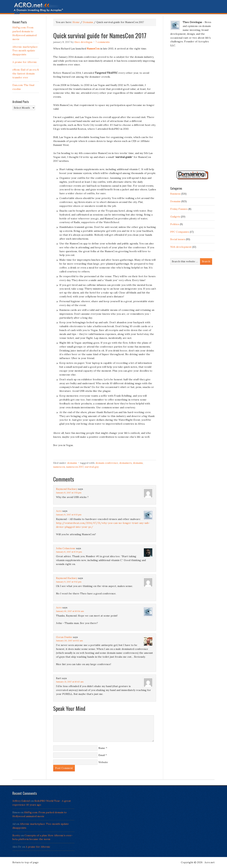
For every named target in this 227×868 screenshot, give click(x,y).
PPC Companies (180, 232)
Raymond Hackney (67, 489)
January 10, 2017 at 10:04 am (70, 611)
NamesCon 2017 (75, 467)
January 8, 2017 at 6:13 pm (69, 515)
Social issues (178, 239)
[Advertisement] (192, 110)
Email (102, 755)
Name (102, 748)
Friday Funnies (179, 209)
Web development (181, 247)
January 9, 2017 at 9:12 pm (69, 582)
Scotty (16, 835)
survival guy (92, 467)
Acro (59, 511)
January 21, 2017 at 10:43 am (70, 682)
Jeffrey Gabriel (21, 801)
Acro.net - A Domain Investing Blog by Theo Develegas (113, 8)
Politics (175, 224)
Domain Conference (107, 463)
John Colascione (66, 548)
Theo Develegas (83, 42)
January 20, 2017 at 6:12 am (69, 641)
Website (103, 762)
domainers (126, 463)
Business (175, 194)
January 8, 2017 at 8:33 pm (69, 552)
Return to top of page (26, 862)
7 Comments (103, 42)
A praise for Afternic (25, 62)
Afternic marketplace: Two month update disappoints (25, 51)
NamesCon (59, 467)
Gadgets (175, 217)
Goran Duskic (64, 637)
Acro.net (210, 862)
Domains (72, 463)
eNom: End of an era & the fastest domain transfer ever (26, 74)
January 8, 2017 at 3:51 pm (69, 493)
